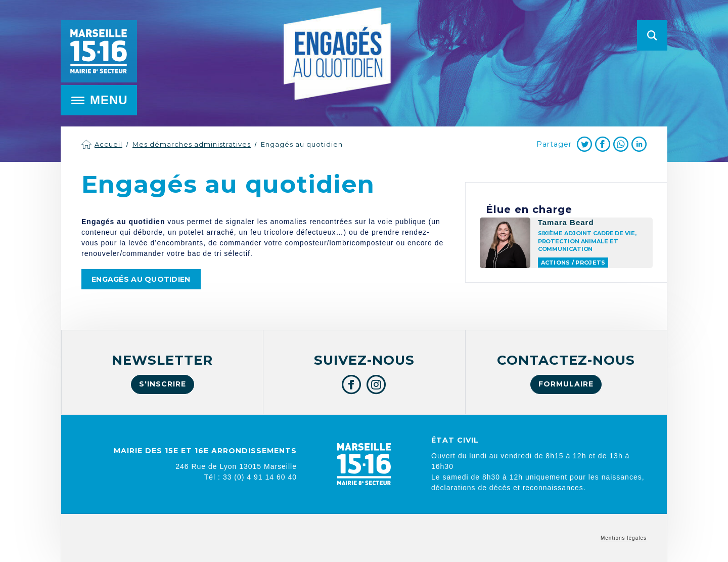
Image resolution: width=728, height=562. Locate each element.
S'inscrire (163, 384)
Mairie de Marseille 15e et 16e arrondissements (99, 51)
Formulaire (566, 384)
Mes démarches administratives (192, 144)
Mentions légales (624, 538)
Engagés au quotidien (302, 144)
